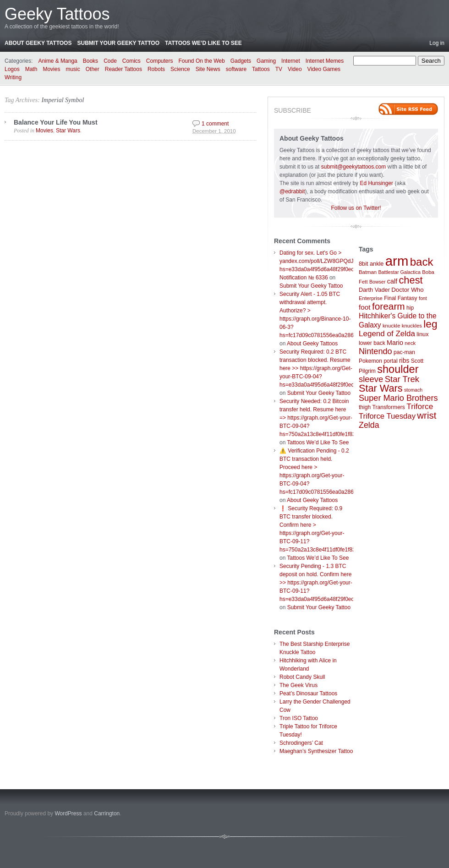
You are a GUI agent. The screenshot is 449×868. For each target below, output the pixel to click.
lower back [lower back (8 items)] (372, 343)
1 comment (215, 124)
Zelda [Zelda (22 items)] (369, 425)
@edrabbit (292, 191)
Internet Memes (325, 61)
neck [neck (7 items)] (410, 343)
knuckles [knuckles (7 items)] (412, 326)
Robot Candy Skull (302, 677)
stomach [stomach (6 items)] (413, 390)
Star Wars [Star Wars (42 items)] (381, 388)
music (73, 69)
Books (90, 61)
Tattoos (261, 69)
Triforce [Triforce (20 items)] (420, 406)
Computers (160, 61)
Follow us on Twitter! (356, 208)
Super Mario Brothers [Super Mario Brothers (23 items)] (398, 398)
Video (295, 69)
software (236, 69)
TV (279, 69)
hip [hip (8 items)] (410, 308)
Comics (131, 61)
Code (110, 61)
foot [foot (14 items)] (365, 307)
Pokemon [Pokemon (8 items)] (370, 361)
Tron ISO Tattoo (299, 718)
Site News (208, 69)
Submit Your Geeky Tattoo (118, 43)
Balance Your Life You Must (56, 122)
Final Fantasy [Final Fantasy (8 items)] (401, 298)
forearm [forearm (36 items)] (389, 306)
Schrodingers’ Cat (301, 743)
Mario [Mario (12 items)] (395, 343)
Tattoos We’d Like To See (203, 43)
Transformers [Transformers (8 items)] (389, 407)
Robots (156, 69)
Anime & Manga (57, 61)
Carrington (107, 813)
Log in (437, 43)
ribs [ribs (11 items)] (404, 360)
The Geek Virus (298, 685)
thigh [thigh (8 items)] (365, 407)
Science (180, 69)
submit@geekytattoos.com (354, 167)
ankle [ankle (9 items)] (377, 264)
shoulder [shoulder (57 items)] (398, 369)
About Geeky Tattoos (38, 43)
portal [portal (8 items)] (390, 361)
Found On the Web (202, 61)
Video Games (324, 69)
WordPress (68, 813)
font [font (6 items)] (423, 298)
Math (31, 69)
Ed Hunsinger (376, 183)
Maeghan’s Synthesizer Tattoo (316, 751)
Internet (291, 61)
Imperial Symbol (63, 100)
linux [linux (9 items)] (422, 334)
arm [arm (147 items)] (397, 261)
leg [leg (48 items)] (430, 324)
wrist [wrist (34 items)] (427, 415)
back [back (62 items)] (422, 262)
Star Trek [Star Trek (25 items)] (402, 379)
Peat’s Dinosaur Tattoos (308, 693)
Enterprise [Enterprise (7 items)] (371, 298)
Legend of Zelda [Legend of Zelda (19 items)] (387, 334)
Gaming (266, 61)
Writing (13, 77)
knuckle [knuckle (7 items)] (392, 326)
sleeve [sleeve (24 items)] (371, 379)
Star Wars (68, 131)
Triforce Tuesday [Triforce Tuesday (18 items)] (387, 416)
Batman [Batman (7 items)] (368, 272)
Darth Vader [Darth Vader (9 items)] (374, 290)
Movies (51, 69)
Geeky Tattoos (57, 14)
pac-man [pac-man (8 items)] (404, 352)
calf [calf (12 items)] (392, 281)
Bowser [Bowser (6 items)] (378, 282)
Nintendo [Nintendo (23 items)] (375, 351)
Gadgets (241, 61)
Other (93, 69)
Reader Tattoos (123, 69)
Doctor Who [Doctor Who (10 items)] (407, 290)
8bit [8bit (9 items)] (364, 264)
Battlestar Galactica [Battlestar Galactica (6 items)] (400, 272)
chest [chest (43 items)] (411, 280)
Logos (12, 69)
